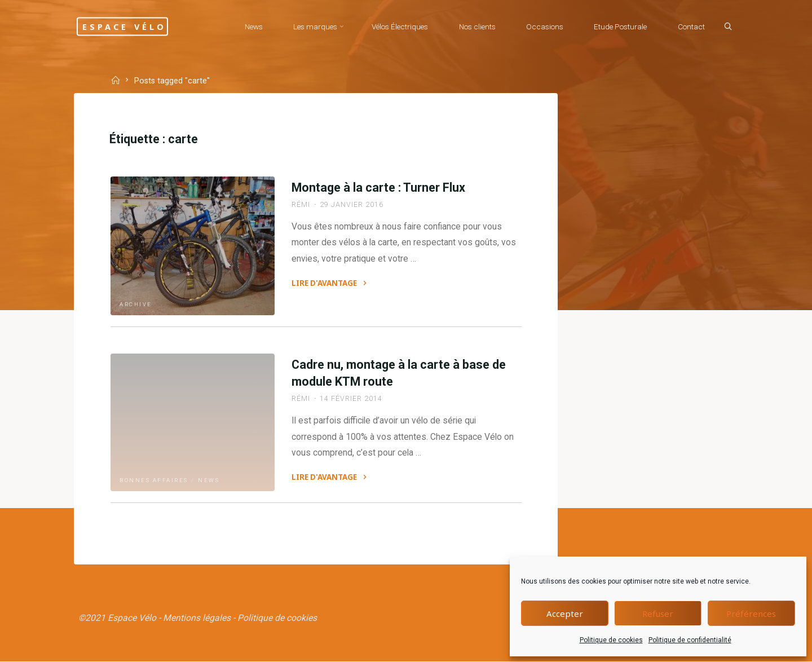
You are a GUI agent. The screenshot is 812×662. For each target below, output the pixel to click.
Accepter (565, 614)
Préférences (751, 614)
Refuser (658, 614)
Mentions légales (198, 617)
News (210, 479)
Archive (137, 304)
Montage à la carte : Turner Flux (378, 189)
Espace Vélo (134, 26)
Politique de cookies (611, 640)
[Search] (725, 27)
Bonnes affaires (155, 479)
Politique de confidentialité (690, 640)
